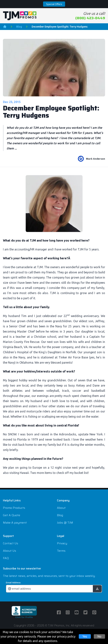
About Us (10, 551)
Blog (19, 27)
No (99, 636)
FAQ (6, 558)
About (61, 508)
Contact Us (11, 543)
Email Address (13, 583)
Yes (85, 636)
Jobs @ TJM (65, 523)
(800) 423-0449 (90, 18)
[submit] (97, 589)
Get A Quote (12, 515)
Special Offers (54, 4)
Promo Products (14, 508)
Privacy (62, 543)
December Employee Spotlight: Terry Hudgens (60, 27)
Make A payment (15, 523)
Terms (61, 551)
